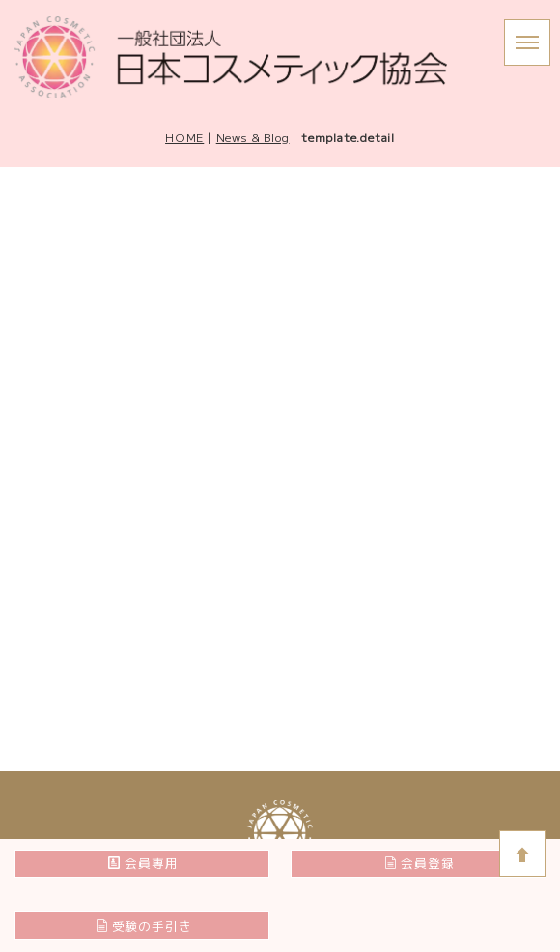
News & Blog (253, 137)
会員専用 (143, 863)
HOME (184, 137)
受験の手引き (144, 925)
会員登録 (419, 863)
